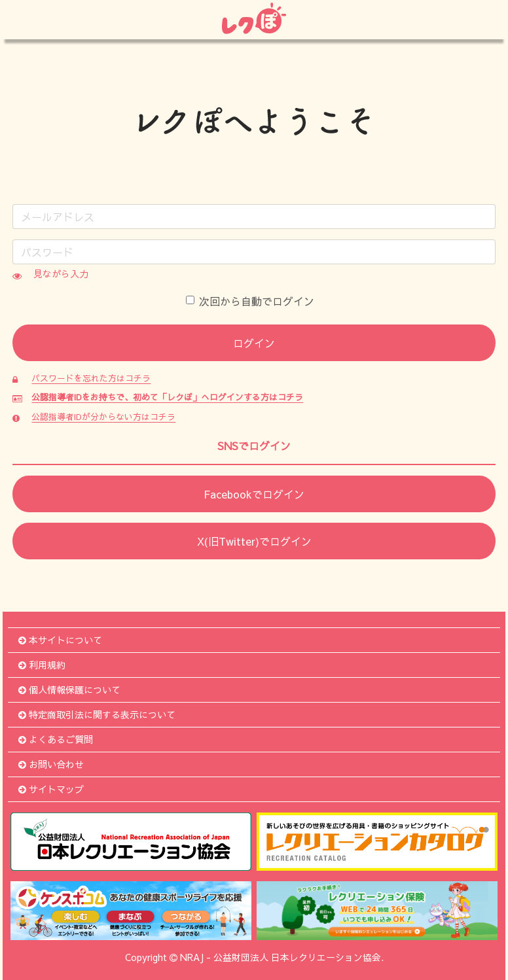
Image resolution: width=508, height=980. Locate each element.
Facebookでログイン (254, 494)
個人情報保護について (69, 690)
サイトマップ (51, 789)
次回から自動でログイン (250, 301)
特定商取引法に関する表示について (97, 714)
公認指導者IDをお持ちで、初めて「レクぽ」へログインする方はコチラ (167, 397)
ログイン (254, 343)
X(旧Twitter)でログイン (254, 541)
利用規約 (42, 665)
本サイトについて (60, 640)
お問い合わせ (51, 764)
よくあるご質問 (56, 739)
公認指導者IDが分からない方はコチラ (103, 416)
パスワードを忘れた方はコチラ (91, 378)
